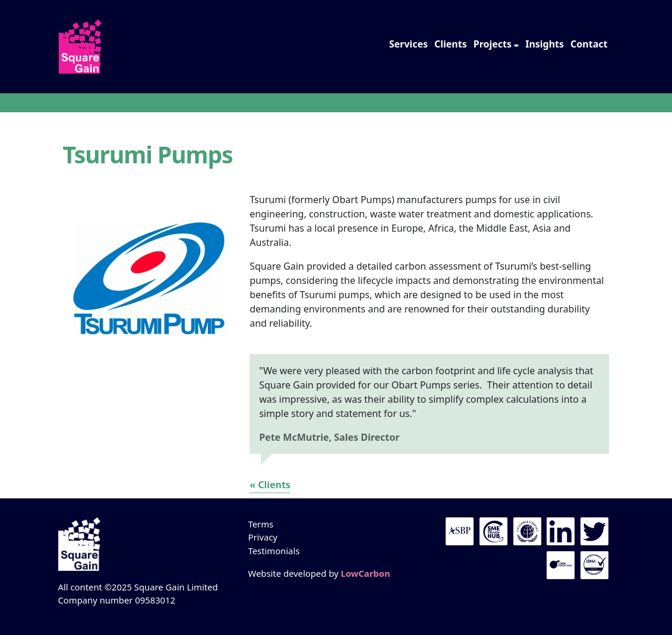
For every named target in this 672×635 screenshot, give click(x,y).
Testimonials (274, 551)
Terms (261, 524)
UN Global (527, 531)
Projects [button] (493, 44)
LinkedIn (561, 531)
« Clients (270, 485)
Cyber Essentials (561, 565)
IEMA (594, 565)
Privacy (262, 537)
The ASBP (460, 531)
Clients (451, 44)
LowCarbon (365, 573)
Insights (545, 44)
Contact (589, 44)
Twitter (594, 531)
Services (408, 44)
